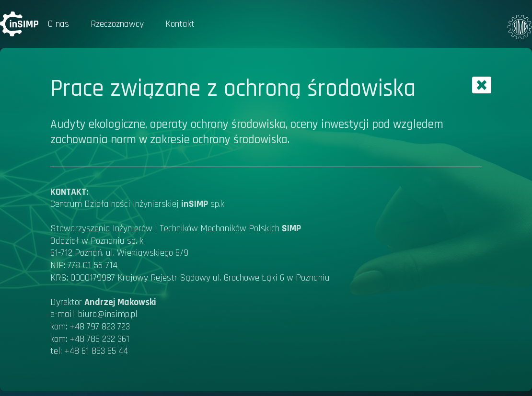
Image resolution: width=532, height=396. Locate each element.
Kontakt (180, 24)
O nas (58, 24)
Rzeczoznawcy (117, 24)
